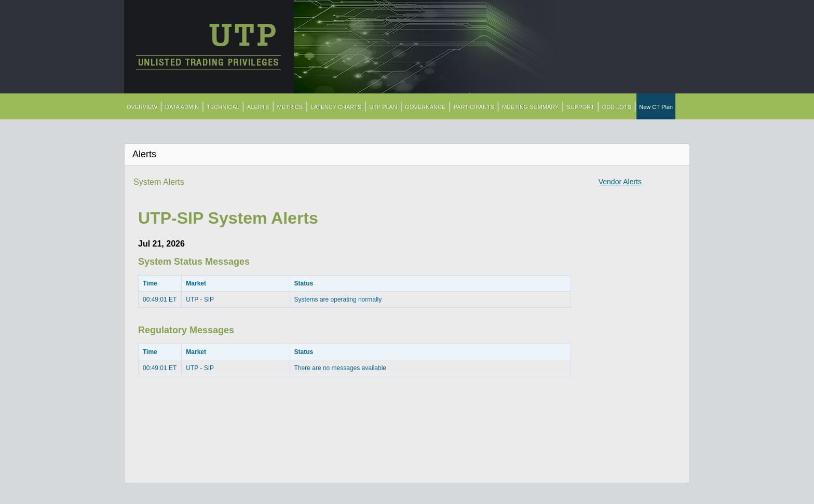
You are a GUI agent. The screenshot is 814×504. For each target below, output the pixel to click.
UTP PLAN (384, 107)
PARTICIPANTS (474, 107)
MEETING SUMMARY (530, 107)
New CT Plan (656, 107)
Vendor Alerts (620, 182)
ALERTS (258, 107)
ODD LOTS (617, 107)
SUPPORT (581, 107)
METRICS (290, 107)
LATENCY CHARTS (336, 107)
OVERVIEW (142, 107)
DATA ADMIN (182, 107)
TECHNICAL (223, 107)
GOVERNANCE (425, 107)
